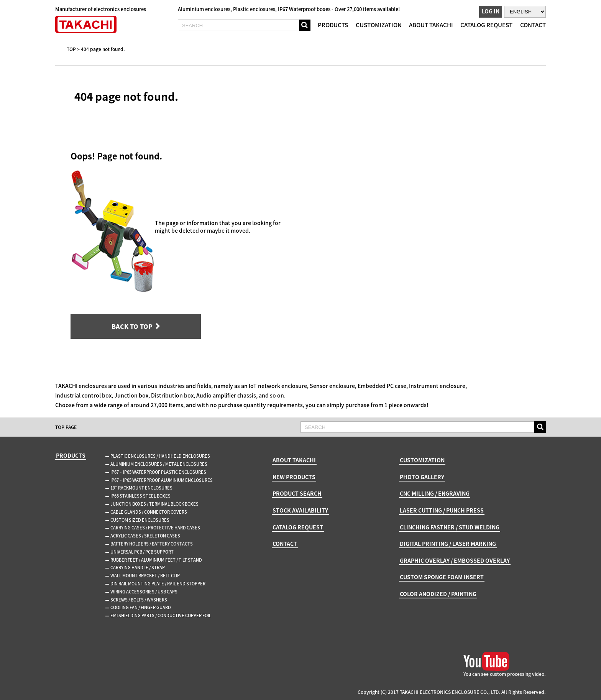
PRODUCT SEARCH (297, 493)
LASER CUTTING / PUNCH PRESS (442, 510)
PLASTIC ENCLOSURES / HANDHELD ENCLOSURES (160, 456)
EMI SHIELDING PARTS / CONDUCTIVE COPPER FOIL (161, 615)
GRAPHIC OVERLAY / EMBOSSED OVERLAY (455, 560)
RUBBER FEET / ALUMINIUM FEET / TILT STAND (156, 560)
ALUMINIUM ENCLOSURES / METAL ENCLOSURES (159, 464)
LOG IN (491, 11)
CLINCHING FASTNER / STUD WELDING (450, 527)
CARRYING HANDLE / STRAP (138, 568)
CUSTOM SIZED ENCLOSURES (140, 520)
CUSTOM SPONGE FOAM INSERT (442, 577)
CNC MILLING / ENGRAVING (435, 493)
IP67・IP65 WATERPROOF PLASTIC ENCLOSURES (158, 472)
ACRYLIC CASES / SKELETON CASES (145, 536)
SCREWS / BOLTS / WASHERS (139, 600)
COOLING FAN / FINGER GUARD (141, 607)
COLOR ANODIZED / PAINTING (438, 594)
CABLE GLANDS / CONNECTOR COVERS (149, 512)
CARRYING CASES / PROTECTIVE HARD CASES (155, 528)
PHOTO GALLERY (422, 477)
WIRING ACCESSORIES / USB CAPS (144, 592)
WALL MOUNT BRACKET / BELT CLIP (145, 576)
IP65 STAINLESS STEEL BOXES (140, 496)
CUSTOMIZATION (379, 25)
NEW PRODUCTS (294, 477)
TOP (71, 49)
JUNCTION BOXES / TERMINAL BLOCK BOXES (154, 504)
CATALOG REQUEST (486, 25)
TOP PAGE (66, 427)
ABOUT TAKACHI (431, 25)
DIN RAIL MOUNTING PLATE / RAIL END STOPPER (158, 584)
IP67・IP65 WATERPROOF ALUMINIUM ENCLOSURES (162, 480)
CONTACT (533, 25)
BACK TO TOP (132, 326)
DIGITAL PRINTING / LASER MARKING (448, 544)
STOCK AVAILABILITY (300, 510)
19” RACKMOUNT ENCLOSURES (141, 488)
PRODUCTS (333, 25)
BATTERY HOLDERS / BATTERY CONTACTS (152, 544)
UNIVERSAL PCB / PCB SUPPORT (142, 552)
